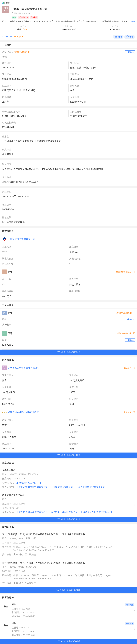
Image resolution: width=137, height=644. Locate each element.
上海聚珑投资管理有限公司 (21, 239)
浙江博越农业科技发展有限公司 (24, 412)
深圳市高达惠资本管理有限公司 (24, 368)
